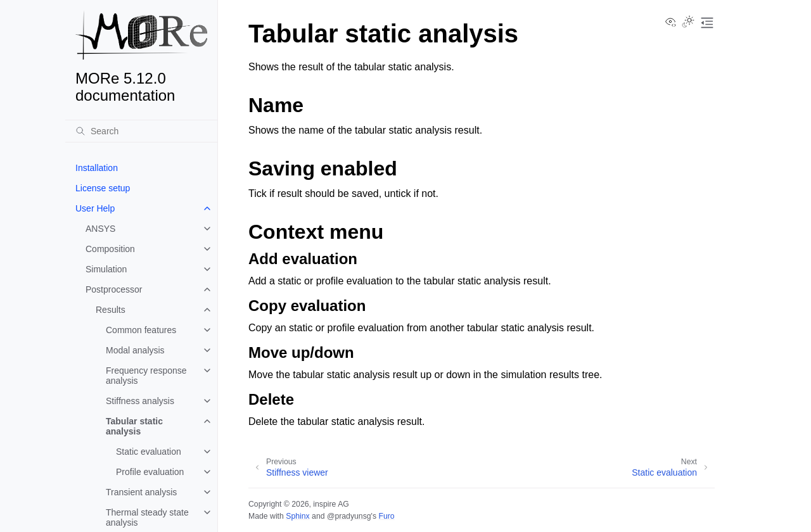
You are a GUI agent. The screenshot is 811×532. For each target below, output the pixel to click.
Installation (97, 168)
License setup (103, 188)
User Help (95, 208)
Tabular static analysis (134, 426)
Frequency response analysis (146, 376)
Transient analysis (141, 492)
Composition (110, 249)
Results (111, 310)
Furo (386, 516)
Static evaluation (149, 452)
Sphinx (297, 516)
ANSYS (100, 229)
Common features (141, 330)
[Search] (141, 131)
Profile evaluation (150, 472)
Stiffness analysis (140, 401)
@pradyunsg (349, 516)
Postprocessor (114, 289)
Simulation (106, 269)
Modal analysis (135, 350)
